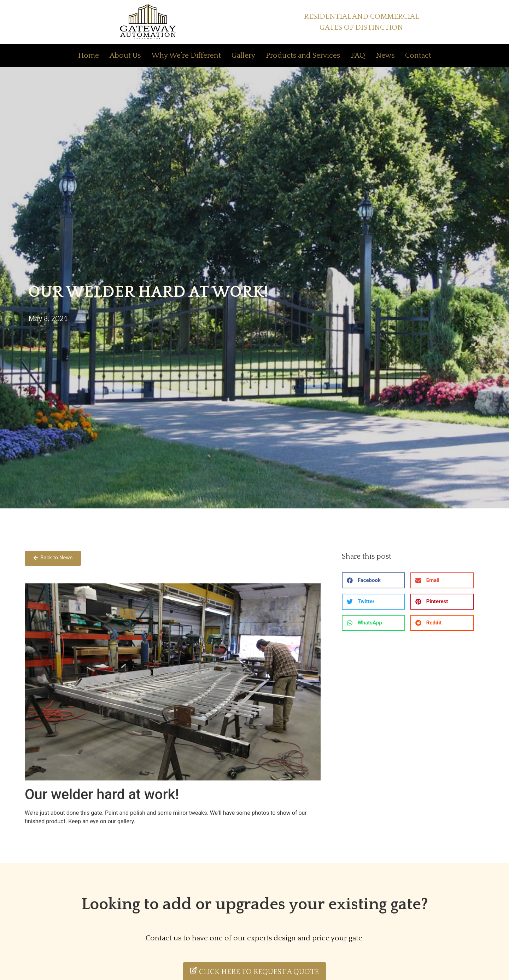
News (385, 55)
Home (89, 55)
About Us (125, 55)
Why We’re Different (186, 55)
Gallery (243, 55)
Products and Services (303, 55)
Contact (418, 55)
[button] (373, 580)
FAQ (358, 55)
